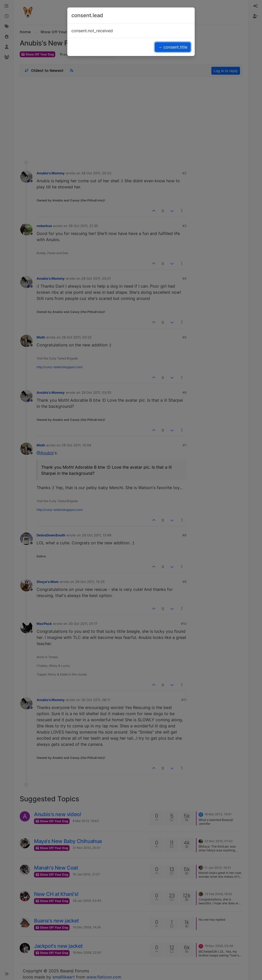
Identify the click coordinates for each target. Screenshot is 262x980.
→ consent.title (173, 47)
